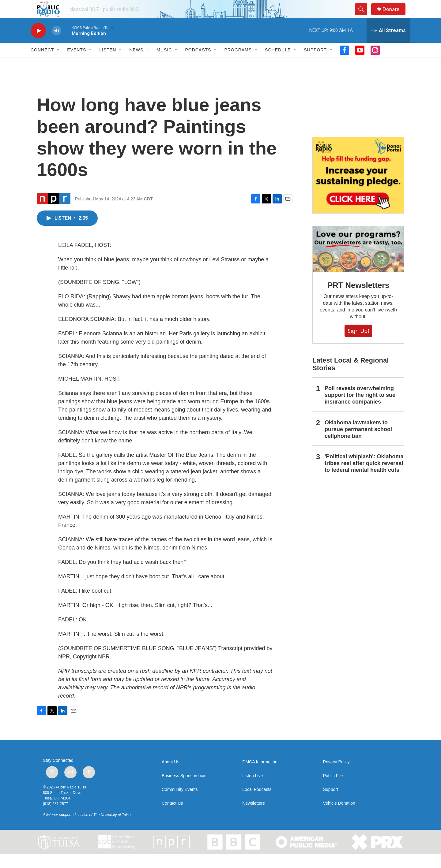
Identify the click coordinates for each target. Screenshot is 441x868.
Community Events (180, 803)
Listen (108, 64)
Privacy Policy (336, 776)
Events (77, 64)
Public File (333, 790)
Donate (395, 16)
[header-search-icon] (364, 16)
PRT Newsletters (358, 299)
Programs (238, 64)
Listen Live (253, 790)
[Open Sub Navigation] (58, 64)
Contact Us (172, 817)
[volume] (57, 45)
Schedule (278, 64)
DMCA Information (260, 776)
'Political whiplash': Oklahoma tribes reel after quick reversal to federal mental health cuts (364, 477)
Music (164, 64)
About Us (171, 776)
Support (315, 64)
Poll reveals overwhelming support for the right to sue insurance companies (360, 409)
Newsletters (253, 817)
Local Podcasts (257, 803)
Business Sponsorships (184, 790)
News (136, 64)
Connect (42, 64)
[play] (38, 45)
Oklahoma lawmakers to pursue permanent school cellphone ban (358, 443)
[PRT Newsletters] (358, 263)
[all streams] (388, 44)
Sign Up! (358, 345)
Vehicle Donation (339, 817)
